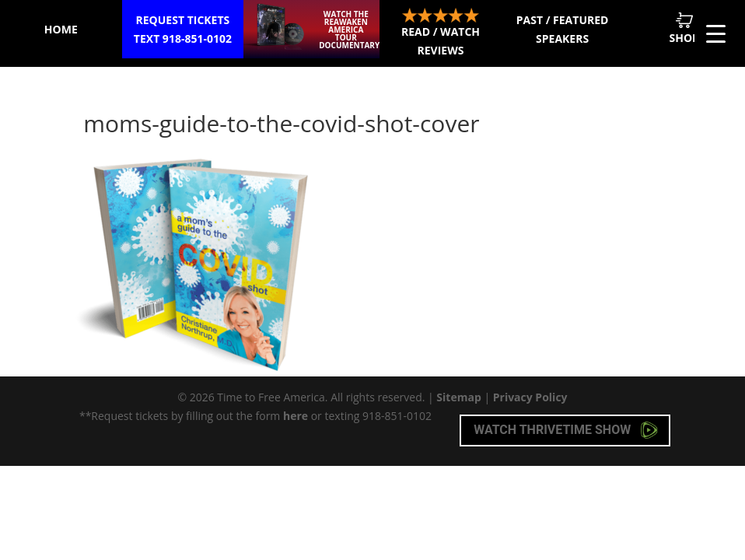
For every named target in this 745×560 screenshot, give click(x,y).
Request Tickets (182, 30)
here (296, 416)
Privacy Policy (530, 397)
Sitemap (458, 397)
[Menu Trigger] (716, 33)
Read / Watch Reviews (441, 33)
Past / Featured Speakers (563, 29)
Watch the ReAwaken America (349, 30)
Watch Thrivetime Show (566, 430)
